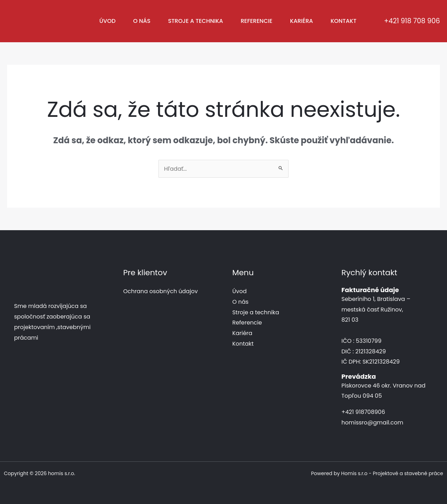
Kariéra (301, 21)
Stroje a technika (195, 21)
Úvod (107, 21)
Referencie (257, 21)
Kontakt (344, 21)
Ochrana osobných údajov (161, 291)
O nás (142, 21)
